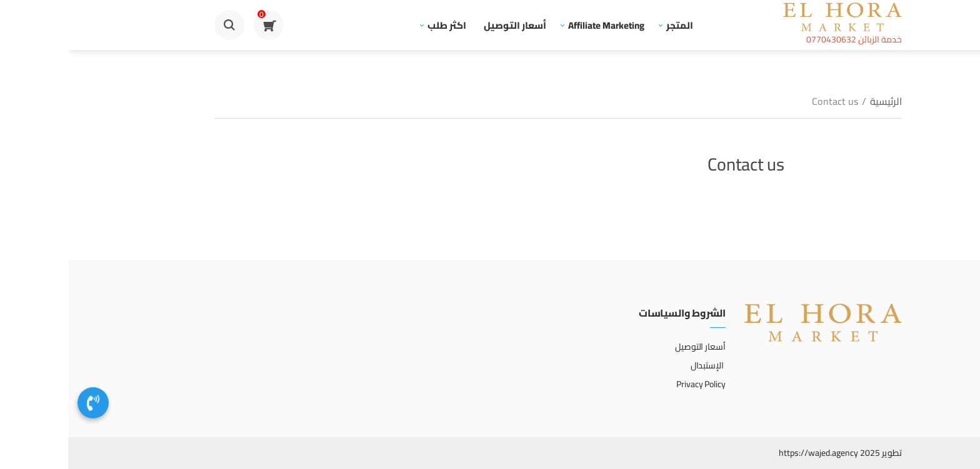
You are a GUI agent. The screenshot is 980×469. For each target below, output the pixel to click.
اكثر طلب (379, 25)
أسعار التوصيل (447, 25)
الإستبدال (640, 365)
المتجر (612, 25)
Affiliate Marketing (538, 25)
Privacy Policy (632, 384)
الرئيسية (818, 101)
